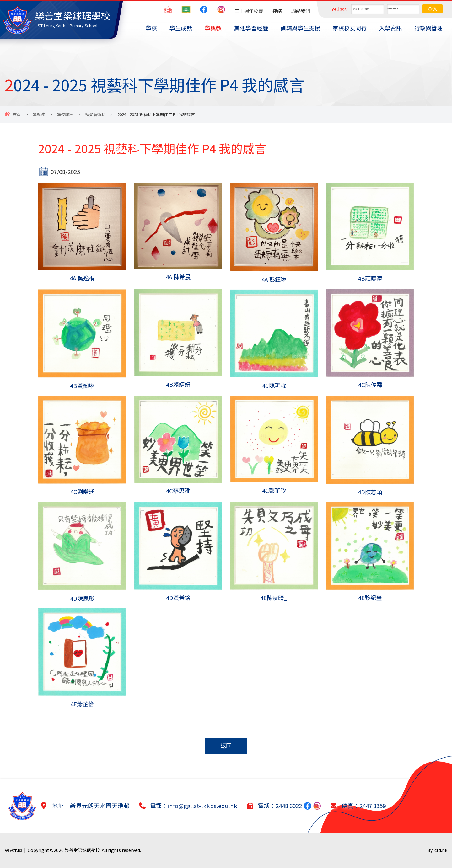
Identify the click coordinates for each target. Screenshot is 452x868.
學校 (151, 28)
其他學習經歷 (251, 28)
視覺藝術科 (95, 114)
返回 (226, 746)
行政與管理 (428, 28)
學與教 (213, 28)
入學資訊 (390, 28)
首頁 (17, 114)
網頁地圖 (13, 850)
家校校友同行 (350, 28)
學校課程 (65, 114)
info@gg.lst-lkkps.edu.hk (203, 806)
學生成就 (181, 28)
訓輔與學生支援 (300, 28)
